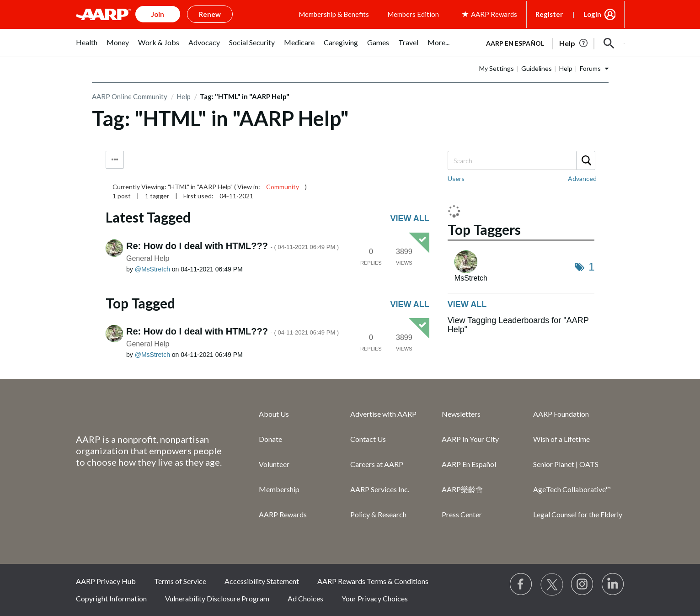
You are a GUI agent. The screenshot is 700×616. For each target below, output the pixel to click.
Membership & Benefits (334, 14)
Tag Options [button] (115, 160)
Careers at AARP (377, 464)
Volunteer (274, 464)
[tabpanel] (551, 42)
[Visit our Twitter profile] (552, 584)
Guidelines (537, 68)
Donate (270, 439)
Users (456, 178)
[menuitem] (87, 47)
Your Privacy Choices (375, 598)
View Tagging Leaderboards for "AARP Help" (518, 325)
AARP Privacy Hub (106, 581)
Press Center (462, 514)
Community (283, 187)
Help (566, 68)
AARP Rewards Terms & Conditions (373, 581)
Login (592, 14)
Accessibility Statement (262, 581)
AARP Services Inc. (380, 489)
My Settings (497, 68)
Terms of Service (180, 581)
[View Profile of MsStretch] (152, 269)
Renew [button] (210, 14)
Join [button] (158, 14)
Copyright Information (111, 598)
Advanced (582, 178)
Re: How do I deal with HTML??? (232, 246)
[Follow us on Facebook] (521, 584)
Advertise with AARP (383, 414)
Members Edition (413, 14)
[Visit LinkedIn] (613, 584)
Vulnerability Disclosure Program (217, 598)
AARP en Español (515, 43)
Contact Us (368, 439)
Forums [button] (590, 68)
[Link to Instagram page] (582, 584)
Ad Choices (305, 598)
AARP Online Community (130, 96)
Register (549, 14)
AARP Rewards (283, 514)
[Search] (521, 160)
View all (410, 218)
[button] (609, 43)
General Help (148, 258)
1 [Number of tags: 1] (591, 267)
